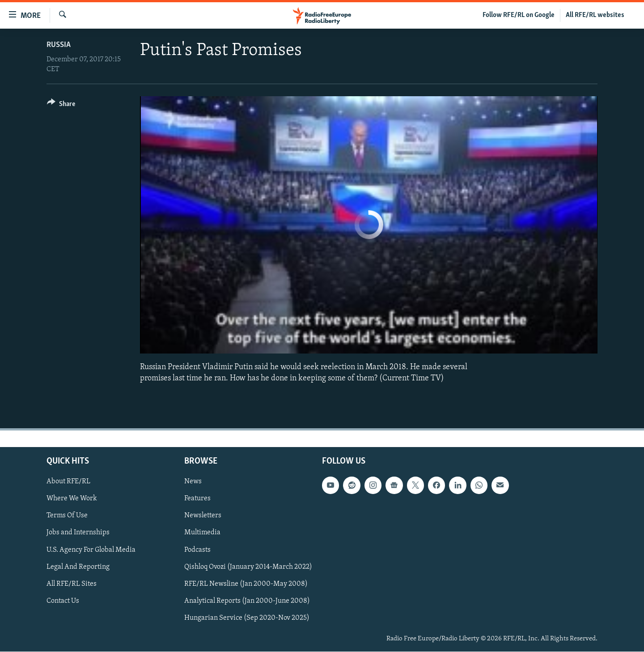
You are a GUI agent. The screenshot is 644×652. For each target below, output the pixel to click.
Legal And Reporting (78, 567)
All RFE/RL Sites (72, 584)
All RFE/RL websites (595, 15)
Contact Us (63, 601)
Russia (59, 45)
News (193, 482)
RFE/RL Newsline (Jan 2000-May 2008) (246, 584)
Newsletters (203, 516)
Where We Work (72, 499)
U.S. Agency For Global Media (91, 550)
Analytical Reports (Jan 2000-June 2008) (247, 601)
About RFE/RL (68, 482)
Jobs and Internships (78, 533)
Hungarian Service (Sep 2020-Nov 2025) (247, 618)
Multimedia (202, 533)
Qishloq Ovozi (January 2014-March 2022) (248, 567)
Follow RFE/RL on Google (519, 15)
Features (197, 499)
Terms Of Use (67, 516)
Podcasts (197, 550)
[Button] (61, 105)
